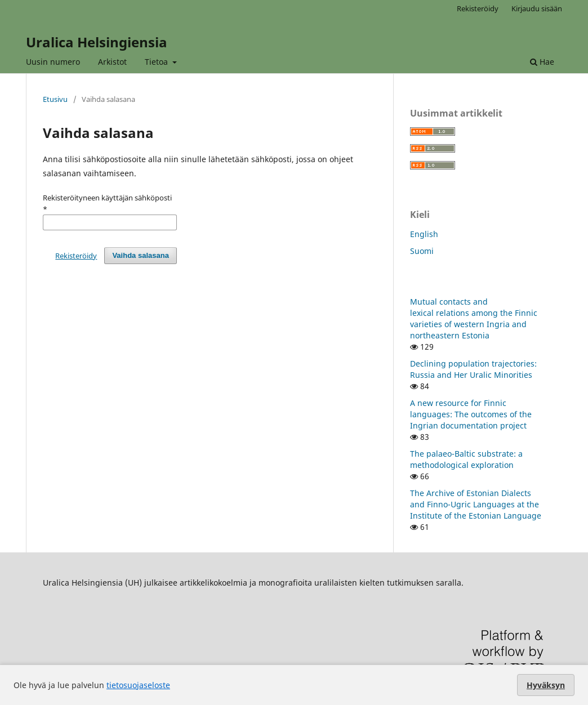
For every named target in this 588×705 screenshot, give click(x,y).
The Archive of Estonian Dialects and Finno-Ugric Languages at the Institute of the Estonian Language (476, 504)
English (424, 234)
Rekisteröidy (478, 8)
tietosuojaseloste (138, 685)
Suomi (422, 251)
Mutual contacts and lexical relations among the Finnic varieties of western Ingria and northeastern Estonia (474, 318)
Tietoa (157, 62)
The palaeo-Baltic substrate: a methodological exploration (466, 459)
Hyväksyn (546, 685)
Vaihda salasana (141, 255)
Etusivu (55, 99)
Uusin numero (53, 62)
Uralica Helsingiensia (97, 42)
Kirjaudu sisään (537, 8)
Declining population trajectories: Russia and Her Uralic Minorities (473, 369)
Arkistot (112, 62)
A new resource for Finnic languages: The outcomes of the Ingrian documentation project (471, 414)
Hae (542, 62)
